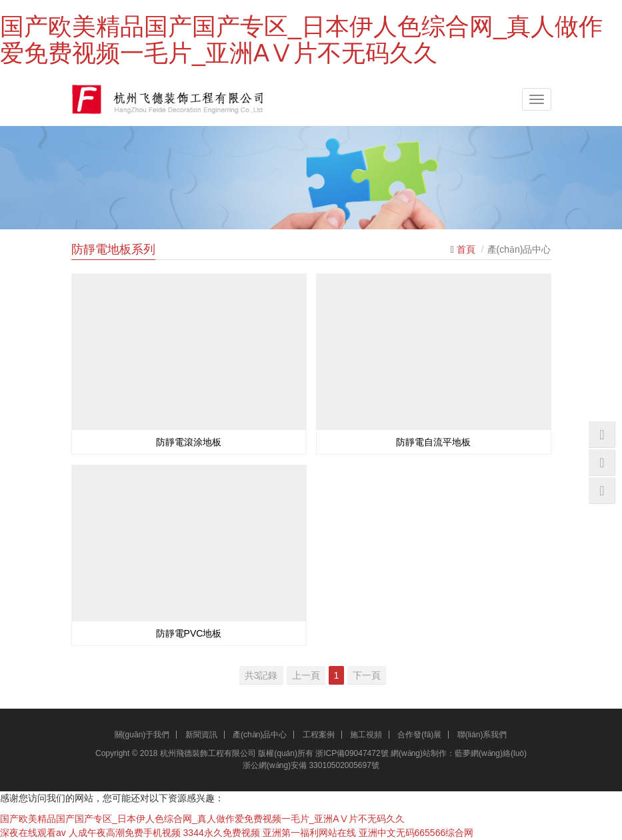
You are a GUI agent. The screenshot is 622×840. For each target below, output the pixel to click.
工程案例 (319, 735)
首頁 (466, 249)
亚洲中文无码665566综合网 (416, 833)
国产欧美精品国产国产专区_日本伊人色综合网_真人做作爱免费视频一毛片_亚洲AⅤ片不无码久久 (301, 40)
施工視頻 (366, 735)
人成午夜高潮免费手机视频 (125, 833)
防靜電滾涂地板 (189, 442)
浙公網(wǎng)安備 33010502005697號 (311, 765)
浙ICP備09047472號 (352, 753)
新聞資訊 (201, 735)
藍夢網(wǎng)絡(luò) (491, 753)
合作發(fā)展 (419, 735)
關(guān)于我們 (142, 735)
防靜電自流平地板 (433, 442)
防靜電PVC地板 (189, 633)
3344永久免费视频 (222, 833)
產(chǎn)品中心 (260, 735)
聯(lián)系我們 (482, 735)
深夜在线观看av (33, 833)
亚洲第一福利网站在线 (309, 833)
